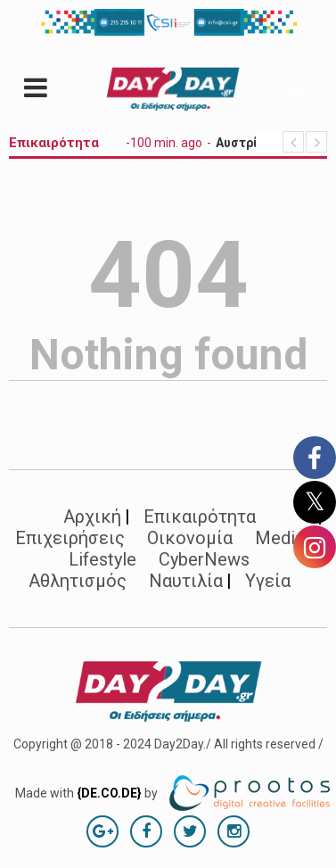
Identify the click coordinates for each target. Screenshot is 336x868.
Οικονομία (190, 538)
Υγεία (268, 581)
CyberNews (204, 559)
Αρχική (92, 517)
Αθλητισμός (78, 581)
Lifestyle (102, 559)
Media (279, 538)
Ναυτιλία (186, 581)
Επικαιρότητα (200, 517)
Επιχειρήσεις (70, 538)
